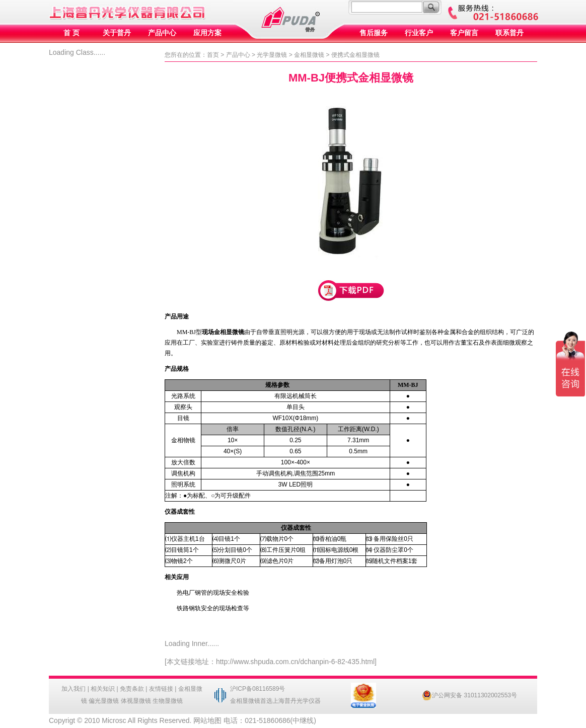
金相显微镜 (309, 55)
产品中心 (162, 33)
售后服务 (374, 33)
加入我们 (74, 689)
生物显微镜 (168, 701)
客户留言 (464, 33)
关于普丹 (117, 33)
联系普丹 (509, 33)
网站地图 (207, 720)
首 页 (71, 33)
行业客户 (419, 33)
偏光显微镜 (104, 701)
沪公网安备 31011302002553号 (469, 695)
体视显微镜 (136, 701)
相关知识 (103, 689)
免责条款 (132, 689)
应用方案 (207, 33)
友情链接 (161, 689)
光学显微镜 (272, 55)
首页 (213, 55)
